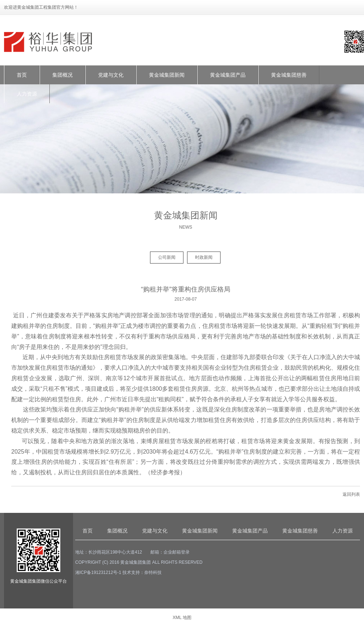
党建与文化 (111, 75)
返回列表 (351, 494)
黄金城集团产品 (228, 75)
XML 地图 (182, 618)
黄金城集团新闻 (167, 75)
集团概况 (62, 75)
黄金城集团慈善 (289, 75)
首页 (22, 75)
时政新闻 (204, 257)
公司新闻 (167, 257)
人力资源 (27, 94)
